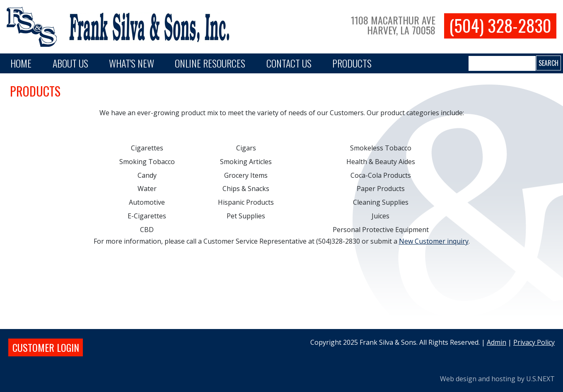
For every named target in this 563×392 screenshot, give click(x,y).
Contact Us (289, 63)
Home (21, 63)
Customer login (46, 347)
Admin (497, 342)
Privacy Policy (534, 342)
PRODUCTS (352, 63)
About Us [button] (70, 63)
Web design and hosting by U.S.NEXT (497, 379)
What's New (132, 63)
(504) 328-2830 (500, 25)
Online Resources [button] (210, 63)
